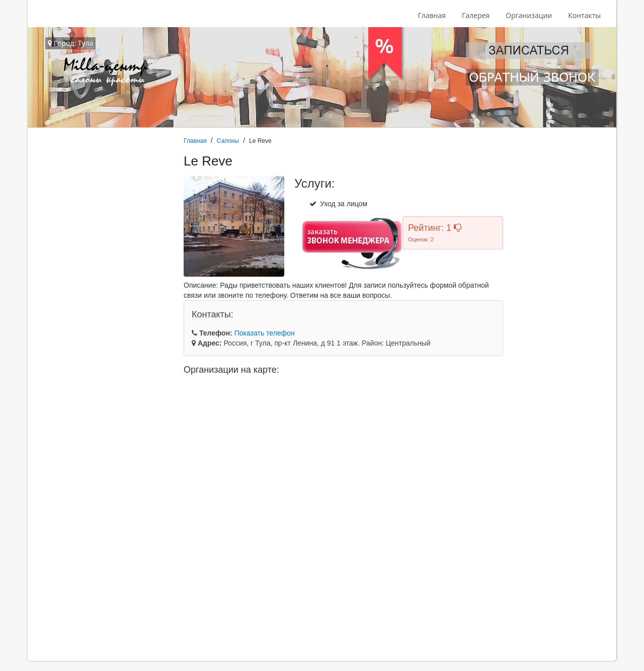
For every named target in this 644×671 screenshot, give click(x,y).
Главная (432, 15)
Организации (529, 15)
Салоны (228, 141)
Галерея (476, 15)
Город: (70, 43)
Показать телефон (265, 333)
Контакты (584, 15)
